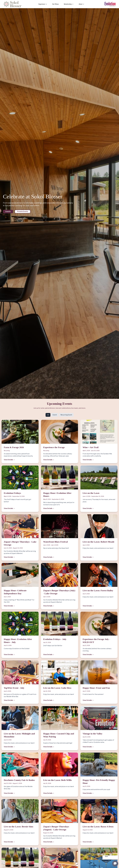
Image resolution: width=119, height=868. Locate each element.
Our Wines (55, 4)
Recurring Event (66, 415)
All (48, 415)
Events (8, 211)
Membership (69, 4)
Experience (43, 4)
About (81, 4)
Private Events (23, 211)
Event (55, 415)
